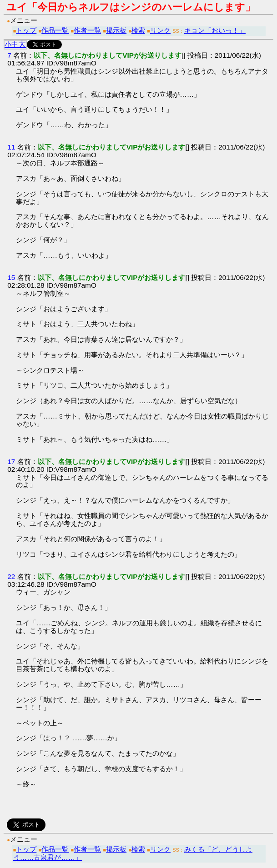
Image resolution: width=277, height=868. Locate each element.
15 (11, 277)
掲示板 (116, 30)
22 (11, 576)
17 (11, 461)
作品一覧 (55, 30)
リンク (160, 30)
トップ (26, 30)
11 (11, 147)
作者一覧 (87, 30)
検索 (138, 30)
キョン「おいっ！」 (215, 30)
